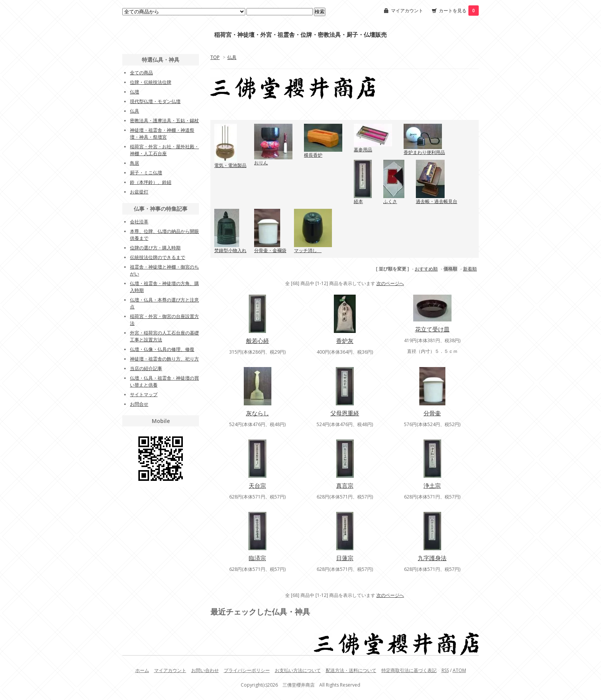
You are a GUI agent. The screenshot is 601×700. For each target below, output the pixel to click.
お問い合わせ (205, 670)
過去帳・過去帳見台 (437, 201)
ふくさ (390, 201)
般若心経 (258, 341)
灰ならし (258, 413)
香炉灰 (345, 341)
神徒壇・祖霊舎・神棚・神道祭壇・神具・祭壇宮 (162, 134)
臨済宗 (257, 558)
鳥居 (135, 163)
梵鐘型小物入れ (230, 250)
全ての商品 (141, 73)
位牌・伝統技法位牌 (151, 82)
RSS (445, 670)
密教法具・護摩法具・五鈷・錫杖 (164, 120)
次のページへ (390, 283)
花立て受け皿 (432, 329)
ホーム (142, 670)
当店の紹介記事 (146, 368)
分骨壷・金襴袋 (270, 250)
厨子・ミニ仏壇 (146, 173)
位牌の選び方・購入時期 (155, 248)
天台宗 (257, 485)
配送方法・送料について (351, 670)
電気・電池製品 (230, 165)
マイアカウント (407, 11)
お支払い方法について (298, 670)
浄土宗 (432, 485)
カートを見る (459, 11)
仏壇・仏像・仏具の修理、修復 (162, 349)
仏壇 (135, 92)
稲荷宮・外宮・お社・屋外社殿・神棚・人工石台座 (164, 150)
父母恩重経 (345, 413)
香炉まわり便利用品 (424, 152)
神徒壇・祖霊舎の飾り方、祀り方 (164, 359)
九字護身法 (432, 558)
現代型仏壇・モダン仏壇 (155, 101)
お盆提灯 (139, 192)
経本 (358, 201)
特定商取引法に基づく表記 (409, 670)
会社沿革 (139, 222)
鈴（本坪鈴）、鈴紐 (151, 182)
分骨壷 (432, 413)
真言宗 (345, 485)
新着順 (470, 269)
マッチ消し (308, 250)
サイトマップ (144, 394)
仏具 (232, 57)
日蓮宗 (345, 558)
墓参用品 (363, 150)
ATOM (459, 670)
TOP (215, 57)
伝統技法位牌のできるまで (158, 257)
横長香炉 (313, 155)
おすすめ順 (426, 269)
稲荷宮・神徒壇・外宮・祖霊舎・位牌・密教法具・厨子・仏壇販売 (300, 35)
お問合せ (139, 404)
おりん (261, 163)
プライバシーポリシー (247, 670)
